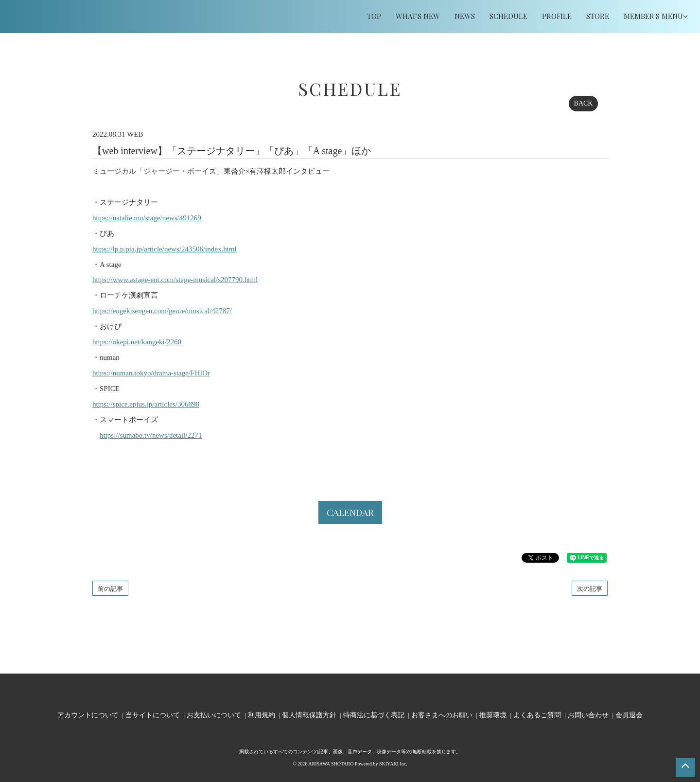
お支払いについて (214, 715)
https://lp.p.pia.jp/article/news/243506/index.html (165, 249)
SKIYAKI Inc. (393, 764)
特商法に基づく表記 (374, 715)
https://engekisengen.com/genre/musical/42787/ (162, 311)
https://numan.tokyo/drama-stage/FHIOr (151, 373)
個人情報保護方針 (309, 715)
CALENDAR (350, 512)
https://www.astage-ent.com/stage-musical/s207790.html (175, 280)
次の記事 (590, 588)
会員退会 (629, 715)
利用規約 (262, 715)
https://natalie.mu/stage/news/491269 (147, 218)
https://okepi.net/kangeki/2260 (137, 342)
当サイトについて (153, 715)
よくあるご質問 (537, 715)
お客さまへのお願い (442, 715)
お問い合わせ (588, 715)
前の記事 (110, 588)
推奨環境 (493, 715)
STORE (598, 16)
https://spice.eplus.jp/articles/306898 (146, 404)
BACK (584, 103)
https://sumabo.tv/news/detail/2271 (151, 435)
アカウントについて (88, 715)
